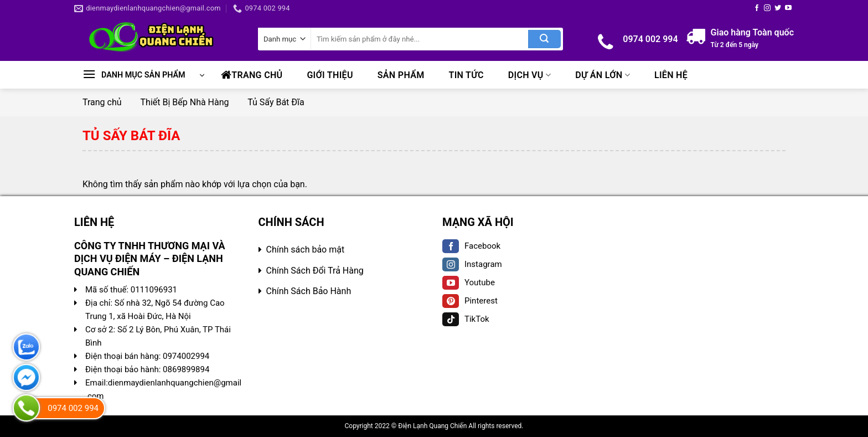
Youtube (469, 282)
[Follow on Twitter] (778, 8)
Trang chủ (252, 75)
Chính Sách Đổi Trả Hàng (315, 271)
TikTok (466, 319)
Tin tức (466, 75)
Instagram (472, 264)
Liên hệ (671, 75)
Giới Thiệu (330, 75)
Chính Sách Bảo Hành (309, 291)
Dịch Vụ (529, 75)
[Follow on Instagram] (767, 8)
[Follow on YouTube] (788, 8)
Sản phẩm (401, 75)
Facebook (471, 246)
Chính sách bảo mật (306, 250)
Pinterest (470, 301)
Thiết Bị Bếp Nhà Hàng (185, 102)
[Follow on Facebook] (757, 8)
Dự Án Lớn (603, 75)
